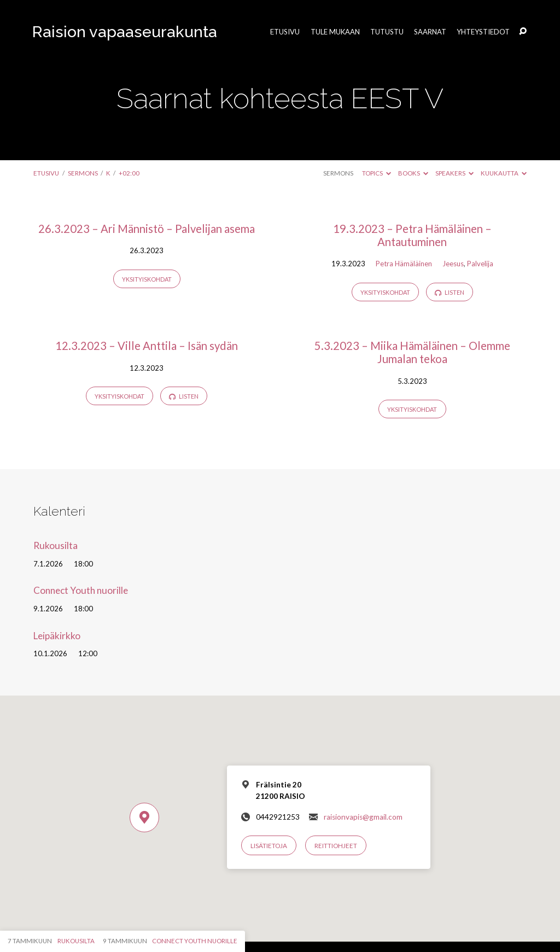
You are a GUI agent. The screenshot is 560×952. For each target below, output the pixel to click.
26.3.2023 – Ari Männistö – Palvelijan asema (147, 229)
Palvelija (480, 264)
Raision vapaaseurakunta (125, 32)
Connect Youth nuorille (81, 590)
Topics (377, 173)
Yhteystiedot (483, 32)
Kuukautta (504, 173)
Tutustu (387, 32)
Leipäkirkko (57, 636)
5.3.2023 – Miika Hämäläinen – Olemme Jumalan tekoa (412, 352)
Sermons (83, 173)
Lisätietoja (269, 846)
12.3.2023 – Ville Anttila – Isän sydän (147, 346)
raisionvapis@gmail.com (363, 817)
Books (413, 173)
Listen (450, 292)
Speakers (454, 173)
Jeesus (453, 264)
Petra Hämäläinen (404, 264)
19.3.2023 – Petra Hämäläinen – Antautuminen (412, 235)
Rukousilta (56, 545)
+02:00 (129, 173)
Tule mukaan (335, 32)
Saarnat (430, 32)
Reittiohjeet (336, 846)
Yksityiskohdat (147, 279)
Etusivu (285, 32)
